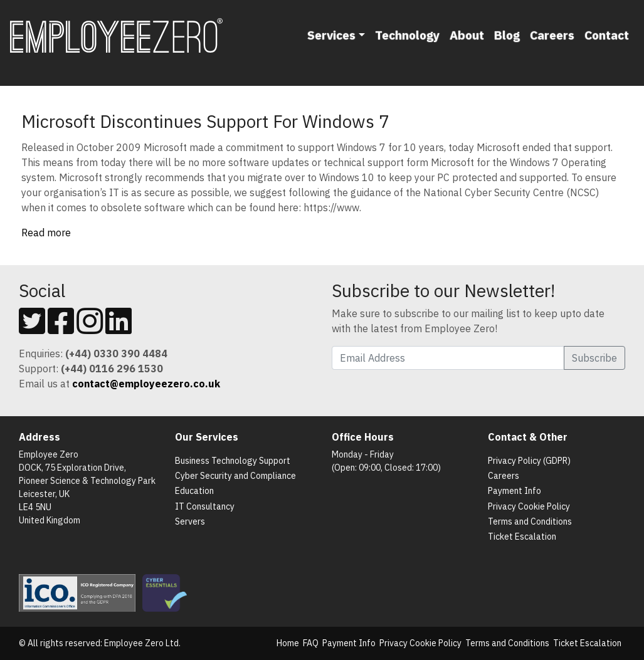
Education (194, 491)
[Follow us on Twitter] (32, 328)
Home (288, 643)
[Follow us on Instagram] (90, 328)
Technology (407, 35)
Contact (607, 35)
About (467, 35)
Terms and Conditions (530, 521)
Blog (507, 35)
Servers (190, 521)
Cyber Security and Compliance (235, 476)
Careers (552, 35)
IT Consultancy (205, 506)
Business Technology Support (233, 461)
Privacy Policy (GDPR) (529, 461)
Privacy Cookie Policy (529, 506)
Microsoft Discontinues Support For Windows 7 (205, 121)
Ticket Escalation (522, 537)
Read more (46, 233)
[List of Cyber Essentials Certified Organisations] (167, 592)
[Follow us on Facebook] (61, 328)
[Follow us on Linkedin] (119, 328)
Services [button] (331, 35)
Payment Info (515, 491)
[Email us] (146, 384)
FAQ (311, 643)
